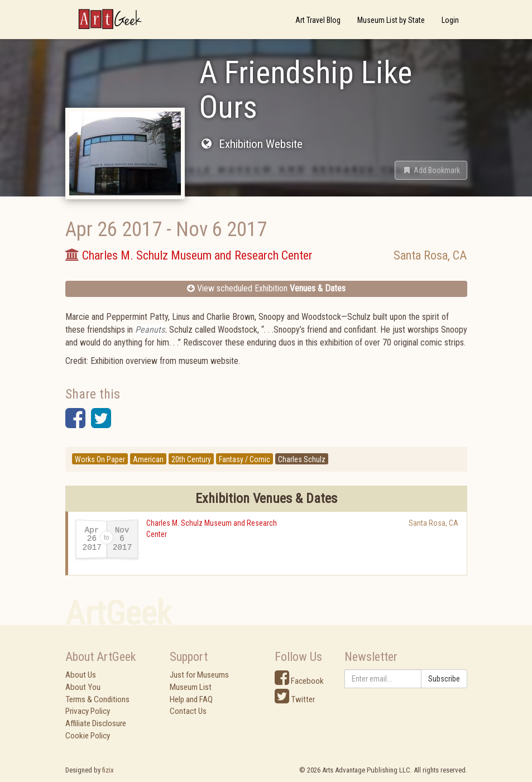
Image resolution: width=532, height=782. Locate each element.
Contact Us (188, 711)
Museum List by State (391, 20)
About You (83, 687)
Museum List (191, 687)
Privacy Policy (88, 711)
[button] (431, 170)
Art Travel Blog (318, 20)
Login (450, 20)
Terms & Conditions (97, 699)
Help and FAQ (191, 699)
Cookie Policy (88, 736)
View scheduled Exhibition (266, 288)
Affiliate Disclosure (96, 723)
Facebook (299, 681)
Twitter (295, 699)
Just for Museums (199, 675)
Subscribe (444, 679)
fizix (108, 770)
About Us (81, 675)
